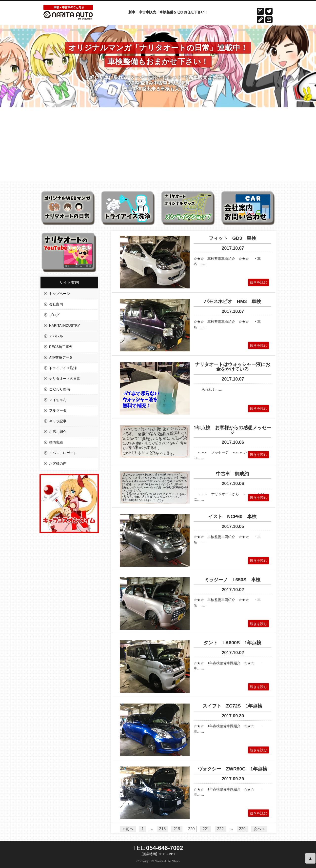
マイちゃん (58, 400)
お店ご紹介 (58, 432)
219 (177, 829)
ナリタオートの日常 (65, 379)
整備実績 (56, 442)
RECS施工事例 (61, 347)
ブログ (54, 315)
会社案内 (56, 304)
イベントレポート (63, 453)
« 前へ (128, 829)
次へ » (259, 829)
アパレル (56, 336)
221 (206, 829)
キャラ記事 (58, 421)
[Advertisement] (158, 144)
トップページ (59, 294)
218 (162, 829)
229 (242, 829)
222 (220, 829)
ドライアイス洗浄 (63, 368)
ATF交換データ (61, 357)
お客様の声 (58, 464)
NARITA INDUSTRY (65, 325)
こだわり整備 (59, 389)
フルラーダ (58, 410)
